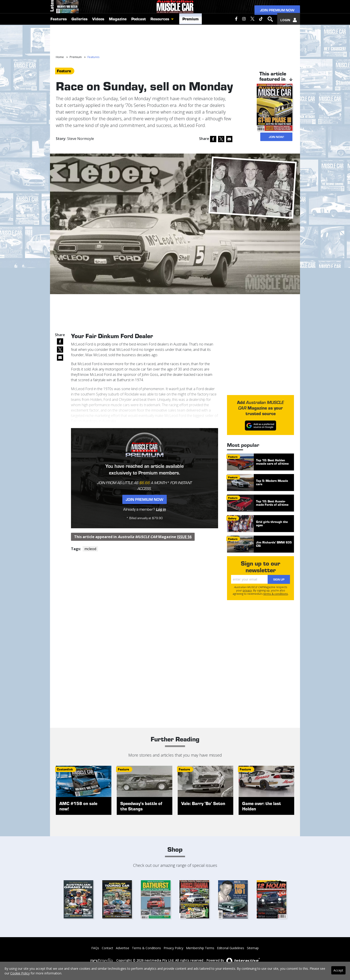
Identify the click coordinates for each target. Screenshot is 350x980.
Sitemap (253, 948)
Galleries (79, 45)
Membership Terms (200, 948)
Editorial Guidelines (231, 948)
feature (64, 71)
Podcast (139, 45)
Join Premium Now (277, 20)
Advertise (123, 948)
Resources (160, 45)
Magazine (118, 45)
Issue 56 (184, 537)
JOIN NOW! (275, 137)
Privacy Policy (173, 948)
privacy (247, 590)
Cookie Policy (20, 973)
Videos (98, 45)
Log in (161, 509)
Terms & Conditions (146, 948)
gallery (232, 518)
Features (59, 45)
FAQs (95, 948)
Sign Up (279, 579)
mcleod (90, 549)
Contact (107, 948)
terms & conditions (276, 594)
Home (60, 57)
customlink (65, 769)
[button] (173, 45)
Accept (338, 970)
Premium (191, 45)
